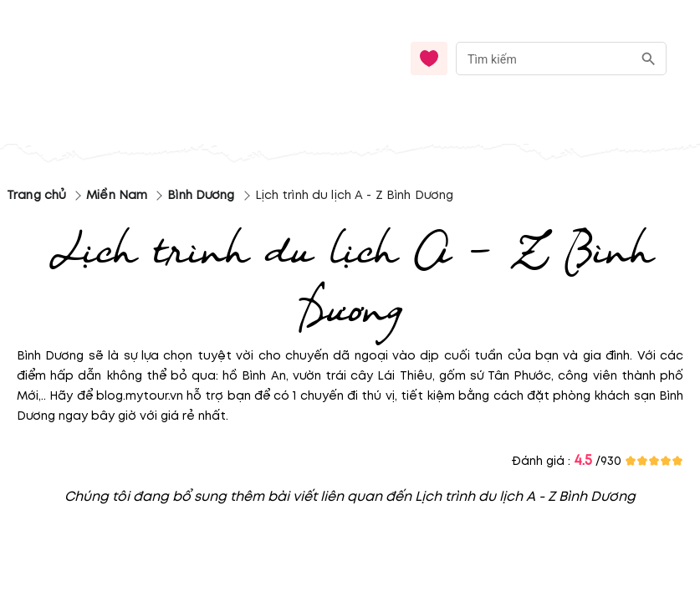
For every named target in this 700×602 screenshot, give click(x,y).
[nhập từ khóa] (544, 58)
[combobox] (561, 59)
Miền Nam (117, 195)
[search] (649, 59)
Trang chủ (36, 195)
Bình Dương (201, 195)
